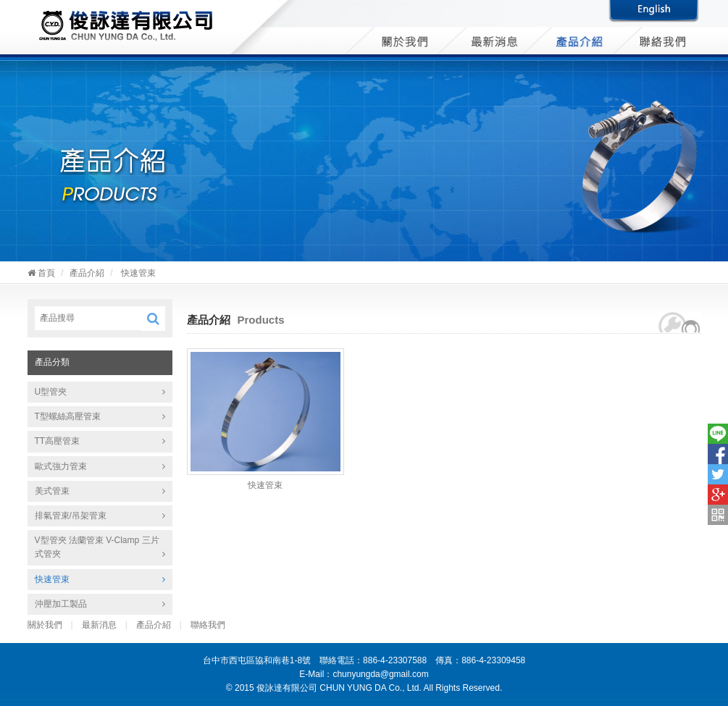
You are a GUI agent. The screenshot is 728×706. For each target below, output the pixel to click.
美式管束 (52, 491)
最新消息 (99, 625)
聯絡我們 (208, 625)
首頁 (41, 273)
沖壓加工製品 (61, 604)
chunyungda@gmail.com (380, 674)
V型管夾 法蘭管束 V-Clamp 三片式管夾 (97, 547)
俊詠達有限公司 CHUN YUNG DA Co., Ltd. (126, 27)
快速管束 (52, 579)
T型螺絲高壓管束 (68, 416)
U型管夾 (51, 392)
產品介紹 (87, 273)
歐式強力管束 (61, 466)
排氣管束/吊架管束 (71, 516)
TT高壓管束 (58, 441)
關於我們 (45, 625)
